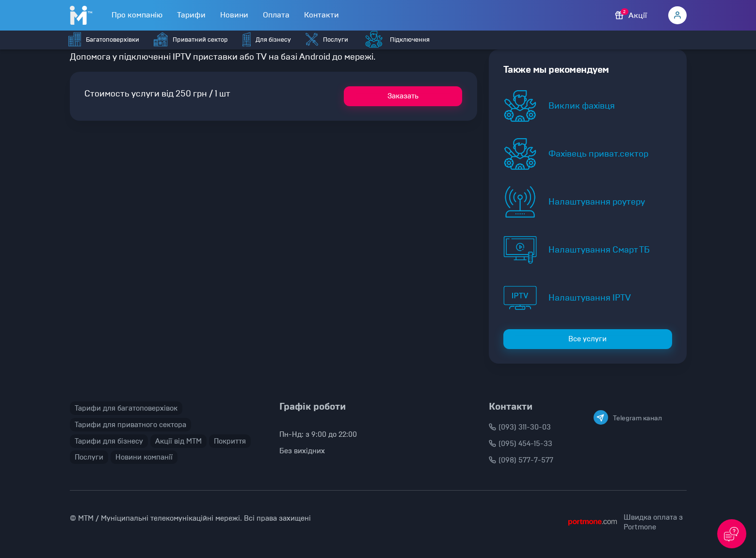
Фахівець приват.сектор (598, 154)
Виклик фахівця (582, 106)
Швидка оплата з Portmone (653, 522)
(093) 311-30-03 (520, 427)
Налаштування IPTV (590, 298)
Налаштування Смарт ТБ (599, 250)
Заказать (403, 96)
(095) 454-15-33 (521, 444)
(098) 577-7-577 (521, 460)
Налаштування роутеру (597, 202)
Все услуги (587, 339)
